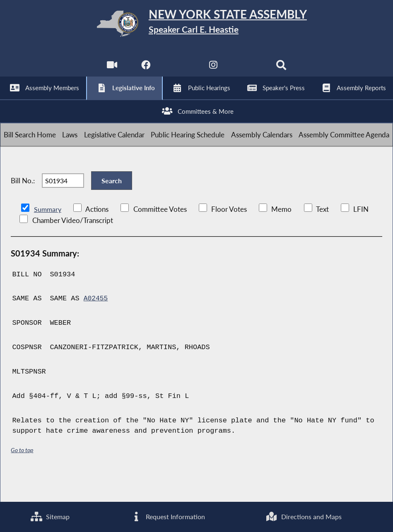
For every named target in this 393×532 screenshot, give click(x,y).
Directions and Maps (303, 516)
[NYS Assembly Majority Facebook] (145, 71)
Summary (48, 234)
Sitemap (49, 516)
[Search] (283, 71)
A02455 (96, 323)
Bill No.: (23, 201)
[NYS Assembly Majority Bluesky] (248, 71)
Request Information (167, 516)
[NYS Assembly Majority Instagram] (214, 71)
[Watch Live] (110, 71)
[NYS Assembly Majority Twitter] (179, 71)
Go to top (22, 474)
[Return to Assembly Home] (197, 25)
